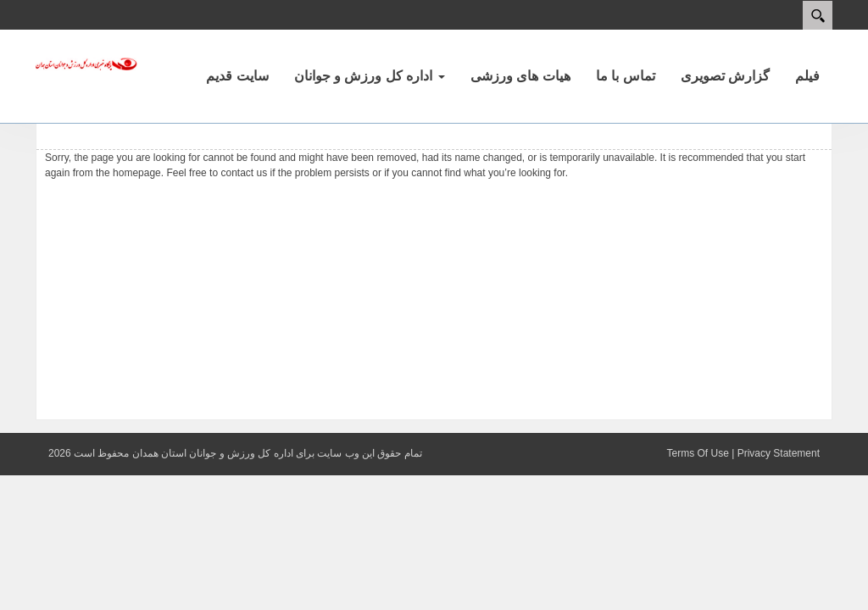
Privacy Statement (779, 453)
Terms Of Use (697, 453)
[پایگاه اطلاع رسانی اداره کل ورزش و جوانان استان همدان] (86, 63)
